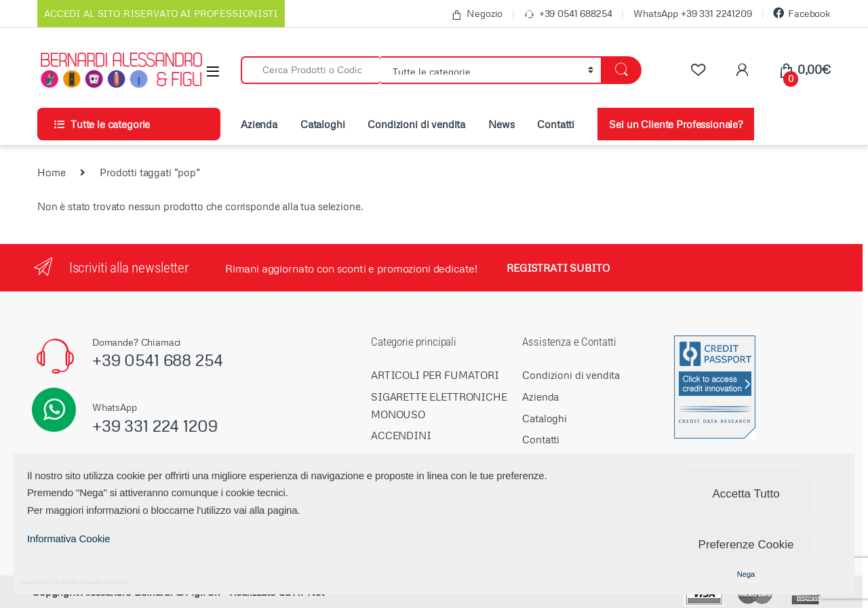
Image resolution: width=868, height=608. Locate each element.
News (501, 124)
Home (51, 172)
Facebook (802, 13)
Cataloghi (323, 124)
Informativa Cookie (68, 539)
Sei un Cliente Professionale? (676, 124)
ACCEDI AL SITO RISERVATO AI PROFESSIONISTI (161, 13)
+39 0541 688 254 (158, 360)
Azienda (259, 124)
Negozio (477, 14)
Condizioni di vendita (416, 124)
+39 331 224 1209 (155, 425)
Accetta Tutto (746, 494)
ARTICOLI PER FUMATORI (435, 375)
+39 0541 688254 (568, 14)
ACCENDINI (401, 435)
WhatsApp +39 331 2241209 (692, 13)
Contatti (556, 124)
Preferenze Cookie (746, 545)
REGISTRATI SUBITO (558, 268)
